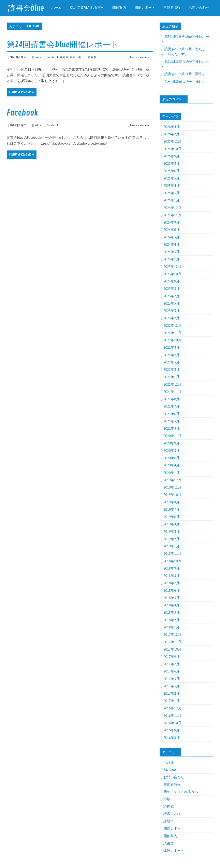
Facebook (53, 57)
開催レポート (145, 8)
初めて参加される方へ (87, 8)
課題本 (64, 57)
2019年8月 (171, 502)
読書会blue (26, 8)
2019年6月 (171, 517)
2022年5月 (171, 362)
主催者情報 (172, 8)
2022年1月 (171, 377)
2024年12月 (172, 208)
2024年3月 (171, 252)
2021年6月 (171, 414)
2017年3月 (171, 686)
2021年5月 (171, 421)
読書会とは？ (174, 814)
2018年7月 (171, 583)
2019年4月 (171, 524)
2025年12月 (172, 141)
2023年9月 (171, 281)
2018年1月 (171, 627)
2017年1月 (171, 701)
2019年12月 (172, 480)
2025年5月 (171, 178)
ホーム (56, 8)
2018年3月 (171, 612)
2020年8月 (171, 451)
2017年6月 (171, 671)
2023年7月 (171, 296)
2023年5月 (171, 303)
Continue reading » (21, 92)
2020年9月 (171, 443)
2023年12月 (172, 267)
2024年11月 (172, 215)
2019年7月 (171, 509)
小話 (167, 799)
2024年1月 (171, 259)
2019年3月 (171, 532)
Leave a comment (141, 57)
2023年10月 (172, 274)
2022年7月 (171, 355)
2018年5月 (171, 598)
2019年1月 (171, 546)
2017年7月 (171, 664)
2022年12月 (172, 325)
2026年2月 (171, 134)
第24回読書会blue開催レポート (63, 45)
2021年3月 (171, 428)
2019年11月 (172, 487)
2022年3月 (171, 370)
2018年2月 (171, 620)
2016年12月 (172, 708)
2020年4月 (171, 465)
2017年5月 (171, 679)
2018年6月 (171, 590)
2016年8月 (171, 738)
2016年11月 (172, 716)
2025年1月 (171, 200)
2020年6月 (171, 458)
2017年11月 (172, 642)
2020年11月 (172, 436)
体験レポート (174, 851)
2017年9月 (171, 657)
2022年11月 (172, 333)
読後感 (169, 806)
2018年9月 (171, 568)
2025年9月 (171, 156)
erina (38, 57)
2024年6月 (171, 230)
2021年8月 (171, 399)
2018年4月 (171, 605)
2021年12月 (172, 384)
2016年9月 (171, 730)
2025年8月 (171, 163)
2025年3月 (171, 193)
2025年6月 (171, 171)
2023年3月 (171, 311)
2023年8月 (171, 289)
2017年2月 (171, 693)
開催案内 (119, 8)
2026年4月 (171, 127)
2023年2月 (171, 318)
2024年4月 (171, 244)
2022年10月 (172, 340)
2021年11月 (172, 392)
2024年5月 (171, 237)
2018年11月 (172, 553)
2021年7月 (171, 406)
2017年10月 (172, 649)
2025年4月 (171, 186)
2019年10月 (172, 495)
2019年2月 (171, 539)
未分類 (169, 762)
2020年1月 (171, 473)
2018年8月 (171, 576)
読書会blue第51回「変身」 (185, 74)
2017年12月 (172, 635)
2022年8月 (171, 347)
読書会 (92, 57)
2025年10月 (172, 149)
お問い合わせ (199, 8)
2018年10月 (172, 561)
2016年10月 (172, 723)
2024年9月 (171, 222)
